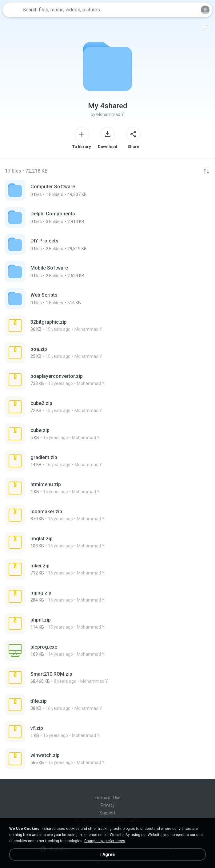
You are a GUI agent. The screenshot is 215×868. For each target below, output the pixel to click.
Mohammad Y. (110, 114)
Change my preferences (105, 841)
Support (107, 813)
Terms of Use (107, 798)
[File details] (72, 326)
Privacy (108, 805)
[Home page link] (12, 10)
